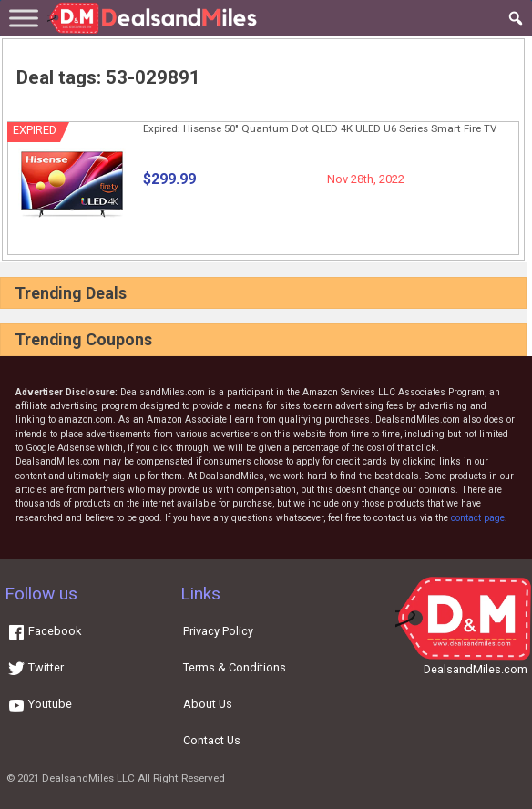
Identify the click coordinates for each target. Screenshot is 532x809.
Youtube (40, 704)
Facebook (44, 631)
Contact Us (212, 740)
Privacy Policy (218, 631)
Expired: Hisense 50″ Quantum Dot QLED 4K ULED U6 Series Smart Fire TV (320, 128)
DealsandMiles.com (476, 669)
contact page (478, 518)
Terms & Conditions (235, 667)
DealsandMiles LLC (88, 778)
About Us (208, 704)
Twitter (36, 667)
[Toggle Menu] (24, 18)
